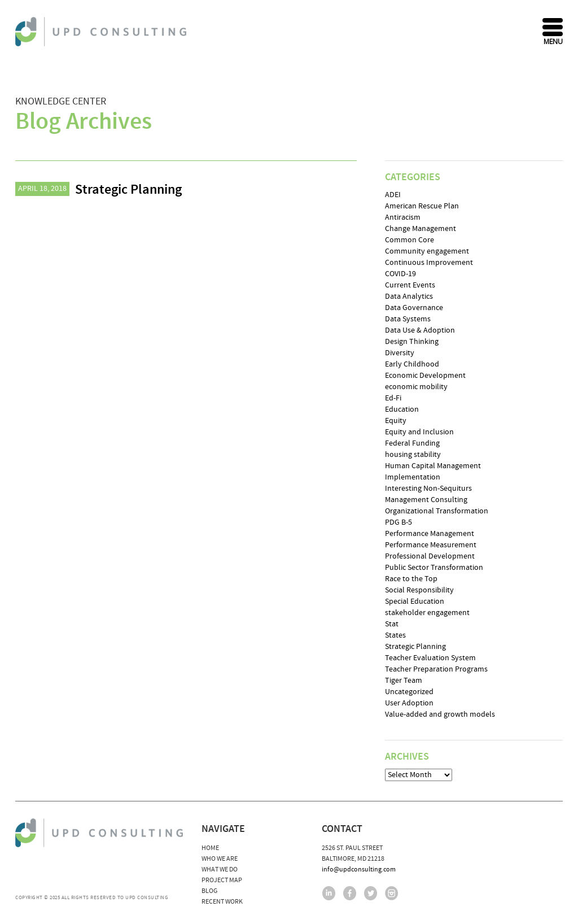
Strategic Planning (128, 190)
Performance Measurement (431, 545)
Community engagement (427, 251)
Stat (392, 624)
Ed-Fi (393, 398)
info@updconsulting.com (359, 869)
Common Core (410, 240)
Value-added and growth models (440, 714)
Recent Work (222, 902)
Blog (209, 891)
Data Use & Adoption (420, 330)
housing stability (413, 455)
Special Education (415, 602)
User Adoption (409, 703)
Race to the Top (411, 579)
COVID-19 (400, 274)
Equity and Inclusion (419, 432)
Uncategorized (409, 692)
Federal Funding (412, 443)
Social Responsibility (419, 590)
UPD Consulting (102, 32)
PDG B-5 (399, 522)
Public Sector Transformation (434, 568)
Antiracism (403, 217)
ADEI (393, 195)
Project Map (222, 880)
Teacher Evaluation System (430, 658)
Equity (396, 421)
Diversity (400, 353)
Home (210, 848)
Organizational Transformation (437, 511)
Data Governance (414, 308)
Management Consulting (426, 500)
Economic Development (425, 376)
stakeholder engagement (427, 613)
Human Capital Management (433, 466)
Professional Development (430, 556)
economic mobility (416, 387)
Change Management (421, 229)
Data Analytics (409, 297)
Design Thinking (412, 342)
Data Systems (408, 319)
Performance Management (430, 534)
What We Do (220, 869)
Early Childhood (412, 364)
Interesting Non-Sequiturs (428, 489)
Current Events (410, 285)
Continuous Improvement (429, 263)
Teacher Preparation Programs (436, 669)
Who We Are (220, 859)
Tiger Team (404, 681)
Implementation (413, 477)
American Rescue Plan (422, 206)
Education (402, 409)
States (395, 635)
